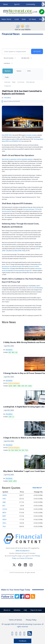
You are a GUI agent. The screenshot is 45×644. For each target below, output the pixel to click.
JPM (10, 417)
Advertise (17, 610)
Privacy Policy (31, 620)
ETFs (29, 71)
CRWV (19, 386)
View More (37, 488)
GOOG (5, 509)
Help (25, 610)
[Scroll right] (43, 4)
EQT (26, 386)
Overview (7, 82)
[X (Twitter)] (14, 565)
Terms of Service (15, 620)
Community (31, 4)
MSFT (4, 516)
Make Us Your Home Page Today (16, 590)
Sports (17, 4)
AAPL (4, 499)
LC (13, 417)
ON (20, 450)
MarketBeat (9, 350)
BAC (4, 506)
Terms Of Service (26, 558)
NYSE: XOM (22, 251)
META (15, 481)
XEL (16, 352)
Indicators (7, 63)
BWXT (15, 386)
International (30, 82)
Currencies (21, 82)
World (41, 19)
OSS (23, 450)
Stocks (19, 71)
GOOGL (30, 386)
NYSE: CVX (5, 251)
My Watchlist (25, 58)
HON (12, 450)
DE (9, 450)
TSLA (27, 450)
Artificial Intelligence (14, 383)
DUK (23, 386)
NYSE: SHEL (8, 135)
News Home (6, 19)
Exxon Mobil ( (15, 251)
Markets (8, 71)
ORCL (4, 523)
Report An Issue (36, 610)
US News (32, 19)
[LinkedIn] (25, 565)
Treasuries (7, 86)
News (6, 4)
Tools (7, 77)
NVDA (16, 450)
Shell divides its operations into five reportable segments (17, 159)
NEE (10, 352)
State (24, 19)
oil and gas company (31, 135)
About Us (7, 610)
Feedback (23, 641)
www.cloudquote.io (23, 551)
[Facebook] (20, 565)
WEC (13, 352)
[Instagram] (31, 565)
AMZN (10, 386)
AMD (4, 502)
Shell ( (4, 135)
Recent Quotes (9, 58)
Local (16, 19)
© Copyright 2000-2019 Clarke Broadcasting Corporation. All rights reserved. (23, 625)
